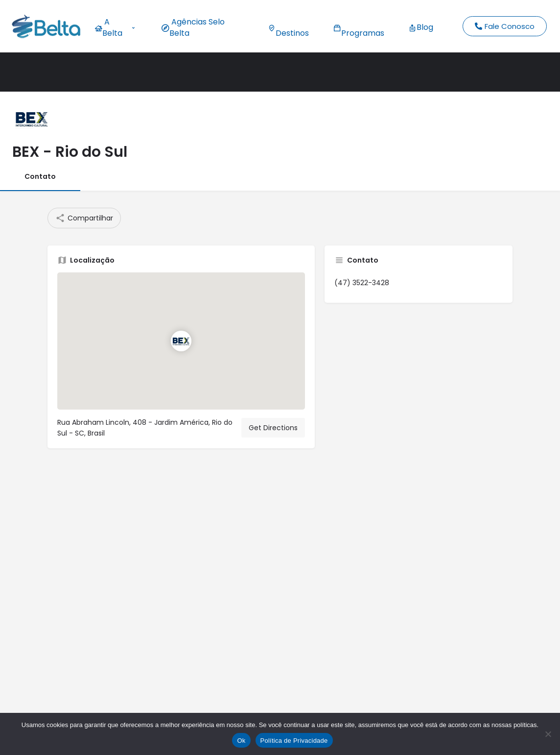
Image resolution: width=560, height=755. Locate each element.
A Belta (115, 27)
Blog (421, 27)
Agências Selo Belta (193, 27)
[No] (548, 734)
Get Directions (273, 428)
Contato (40, 176)
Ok (241, 741)
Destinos (288, 27)
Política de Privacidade (294, 741)
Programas (359, 27)
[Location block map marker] (181, 341)
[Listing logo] (32, 119)
